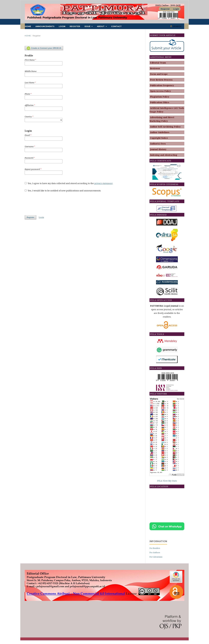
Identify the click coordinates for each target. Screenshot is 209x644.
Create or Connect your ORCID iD (44, 48)
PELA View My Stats (167, 481)
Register (75, 26)
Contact (116, 26)
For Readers (155, 548)
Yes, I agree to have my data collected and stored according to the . (69, 183)
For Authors (155, 552)
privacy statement (103, 183)
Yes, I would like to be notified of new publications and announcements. (63, 191)
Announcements (45, 26)
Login (62, 26)
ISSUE (88, 26)
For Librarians (156, 557)
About (101, 26)
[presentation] (47, 202)
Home (28, 26)
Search (177, 26)
